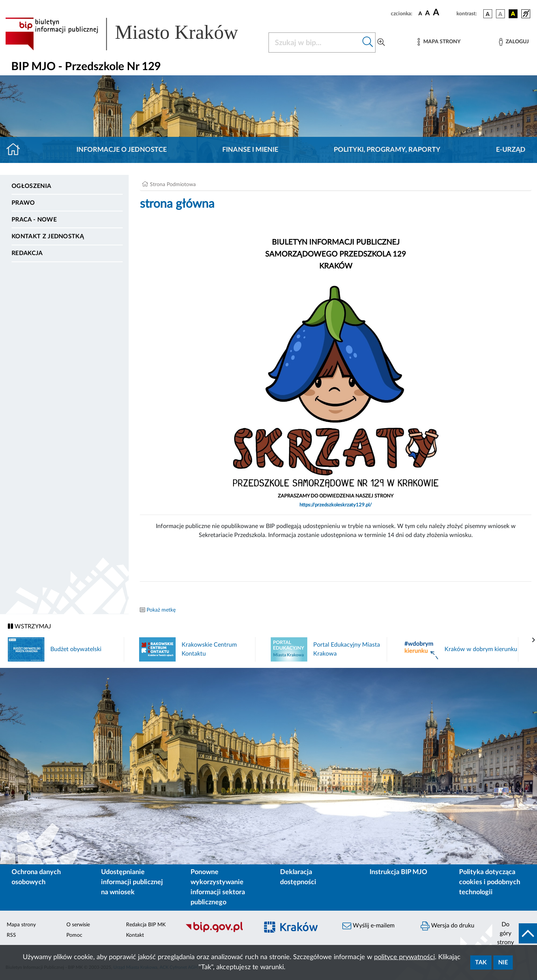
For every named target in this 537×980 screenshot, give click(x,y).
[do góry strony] (515, 933)
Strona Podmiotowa (173, 185)
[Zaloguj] (514, 42)
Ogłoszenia (31, 186)
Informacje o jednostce (122, 150)
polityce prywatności (404, 957)
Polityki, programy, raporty (387, 150)
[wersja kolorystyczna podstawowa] (488, 14)
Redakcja (27, 253)
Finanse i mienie (250, 150)
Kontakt (135, 935)
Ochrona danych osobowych (36, 877)
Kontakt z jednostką (48, 236)
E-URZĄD (511, 150)
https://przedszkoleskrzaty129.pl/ (336, 505)
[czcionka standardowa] (420, 13)
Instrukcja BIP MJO (398, 872)
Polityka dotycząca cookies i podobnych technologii (490, 882)
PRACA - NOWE (34, 220)
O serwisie (78, 925)
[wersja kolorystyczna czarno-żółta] (513, 14)
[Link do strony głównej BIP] (132, 34)
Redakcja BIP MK (146, 925)
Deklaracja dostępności (298, 877)
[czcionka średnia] (428, 14)
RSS (11, 935)
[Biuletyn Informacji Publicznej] (218, 931)
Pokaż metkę (161, 610)
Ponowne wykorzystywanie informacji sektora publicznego (218, 887)
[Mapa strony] (439, 42)
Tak (481, 962)
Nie (503, 962)
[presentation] (534, 640)
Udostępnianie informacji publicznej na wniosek (132, 882)
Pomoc (74, 935)
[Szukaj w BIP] (315, 43)
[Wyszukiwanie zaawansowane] (381, 43)
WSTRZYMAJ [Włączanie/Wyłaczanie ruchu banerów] (29, 626)
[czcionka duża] (444, 13)
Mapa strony (21, 925)
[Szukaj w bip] (368, 43)
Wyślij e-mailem (368, 926)
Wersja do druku (447, 926)
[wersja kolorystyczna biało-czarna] (500, 14)
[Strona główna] (16, 150)
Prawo (23, 203)
